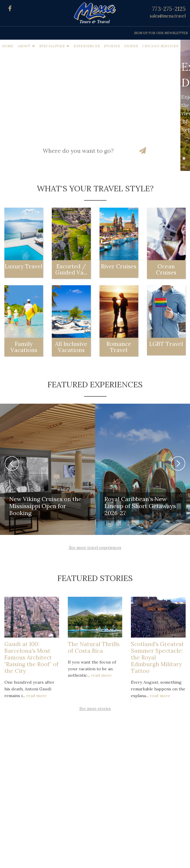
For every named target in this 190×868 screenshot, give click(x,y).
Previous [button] (12, 463)
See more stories (95, 708)
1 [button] (185, 160)
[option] (48, 469)
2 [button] (185, 168)
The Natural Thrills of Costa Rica (94, 647)
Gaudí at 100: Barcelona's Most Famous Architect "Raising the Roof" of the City (31, 657)
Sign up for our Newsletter (161, 33)
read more (37, 696)
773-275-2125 (169, 9)
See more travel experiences (95, 547)
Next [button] (178, 463)
